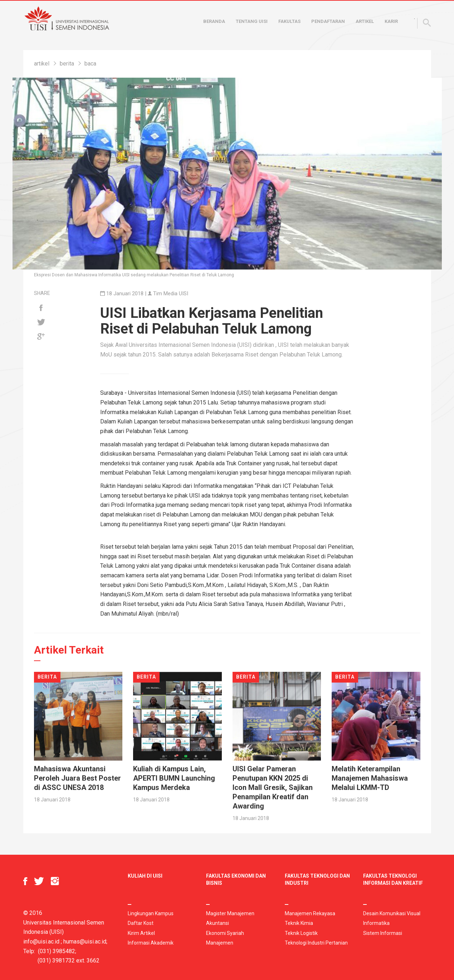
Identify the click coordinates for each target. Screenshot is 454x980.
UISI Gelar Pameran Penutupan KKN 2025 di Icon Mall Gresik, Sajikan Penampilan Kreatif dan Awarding (273, 787)
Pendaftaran (328, 21)
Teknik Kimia (299, 923)
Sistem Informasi (383, 933)
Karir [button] (391, 21)
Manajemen (220, 943)
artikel (42, 64)
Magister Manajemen (230, 913)
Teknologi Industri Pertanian (316, 943)
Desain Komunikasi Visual (392, 913)
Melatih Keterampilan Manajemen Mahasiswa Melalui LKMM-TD (370, 778)
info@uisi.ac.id (41, 942)
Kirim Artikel (141, 933)
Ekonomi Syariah (225, 933)
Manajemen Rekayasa (310, 913)
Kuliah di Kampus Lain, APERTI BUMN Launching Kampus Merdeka (174, 778)
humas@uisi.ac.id (85, 942)
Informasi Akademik (151, 943)
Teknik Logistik (301, 933)
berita (67, 64)
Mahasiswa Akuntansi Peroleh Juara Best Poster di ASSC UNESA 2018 (77, 778)
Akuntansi (218, 923)
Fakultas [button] (289, 21)
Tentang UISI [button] (252, 21)
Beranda (214, 21)
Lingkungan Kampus (151, 913)
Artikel (365, 21)
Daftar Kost (141, 923)
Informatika (376, 923)
